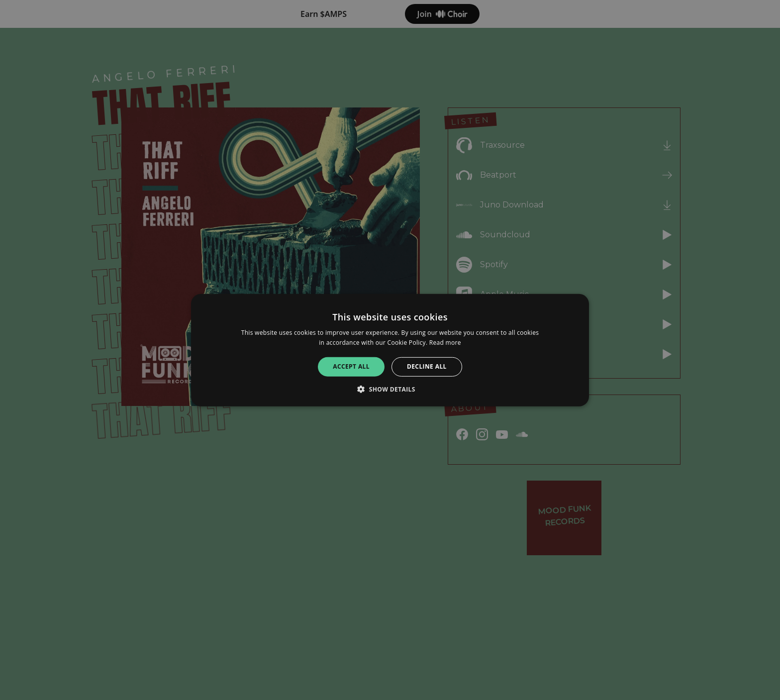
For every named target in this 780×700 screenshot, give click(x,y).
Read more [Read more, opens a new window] (445, 343)
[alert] (390, 350)
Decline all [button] (427, 366)
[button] (390, 389)
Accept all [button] (351, 366)
